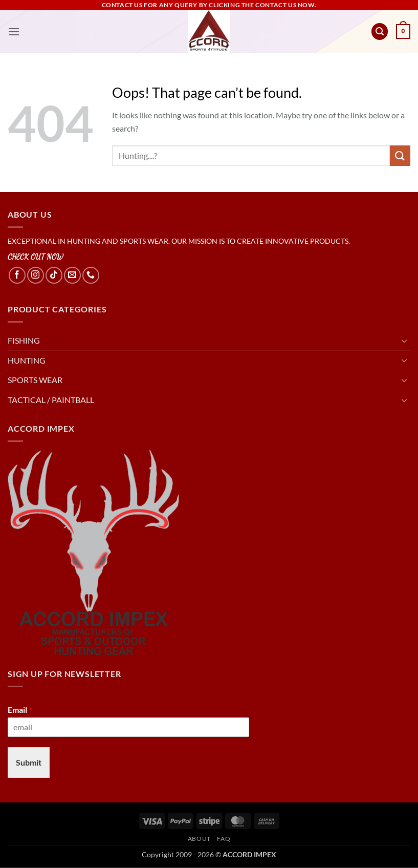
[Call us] (91, 275)
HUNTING (27, 360)
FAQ (224, 839)
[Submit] (400, 155)
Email (20, 710)
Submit (29, 762)
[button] (14, 31)
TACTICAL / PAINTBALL (51, 400)
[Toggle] (404, 341)
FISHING (24, 340)
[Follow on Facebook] (17, 275)
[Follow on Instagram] (36, 275)
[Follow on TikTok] (54, 275)
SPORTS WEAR (35, 380)
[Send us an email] (72, 275)
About (199, 839)
